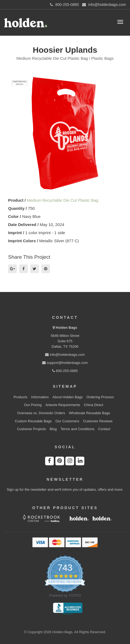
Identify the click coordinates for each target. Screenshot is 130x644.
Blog (53, 429)
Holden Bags (66, 328)
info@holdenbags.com (65, 355)
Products (20, 397)
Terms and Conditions (78, 429)
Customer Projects (31, 429)
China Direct (94, 405)
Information (40, 397)
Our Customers (67, 421)
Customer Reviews (98, 421)
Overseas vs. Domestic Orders (41, 413)
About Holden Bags (68, 397)
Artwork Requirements (63, 405)
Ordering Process (100, 397)
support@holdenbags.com (65, 363)
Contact (104, 429)
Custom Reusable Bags (33, 421)
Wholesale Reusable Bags (89, 413)
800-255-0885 (65, 371)
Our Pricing (33, 405)
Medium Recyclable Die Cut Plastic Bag (62, 200)
